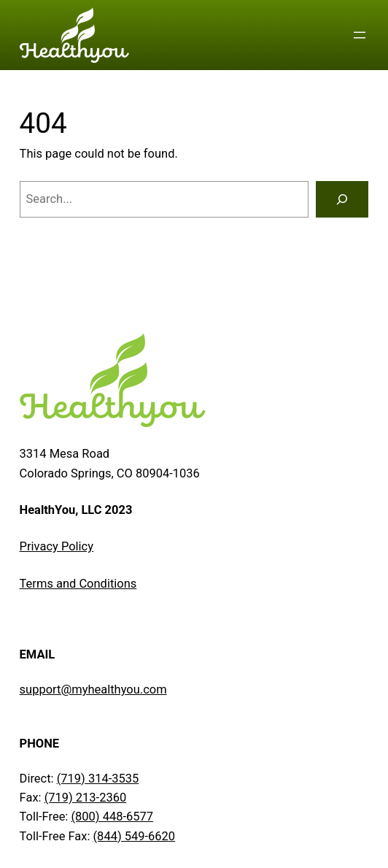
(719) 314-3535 (98, 779)
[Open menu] (360, 35)
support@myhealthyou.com (93, 690)
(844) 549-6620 (134, 836)
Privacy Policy (57, 546)
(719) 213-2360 (86, 798)
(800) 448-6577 (112, 817)
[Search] (342, 199)
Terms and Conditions (78, 584)
